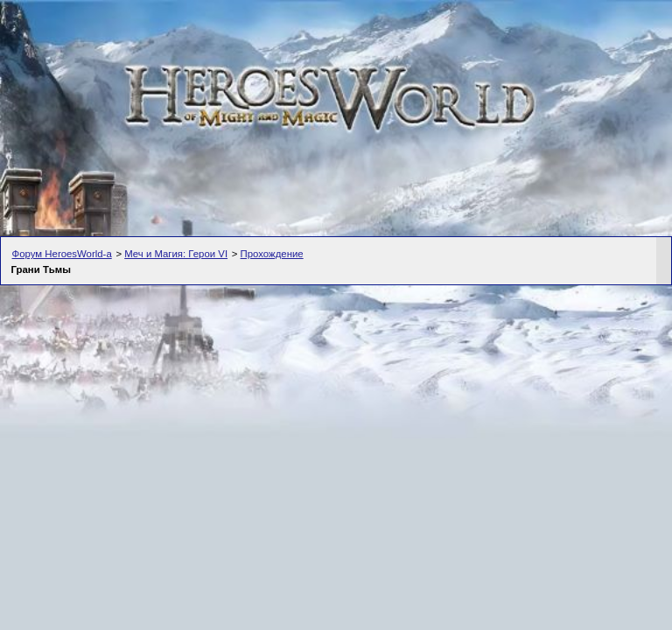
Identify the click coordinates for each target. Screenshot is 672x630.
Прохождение (272, 254)
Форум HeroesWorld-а (62, 254)
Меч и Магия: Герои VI (176, 254)
